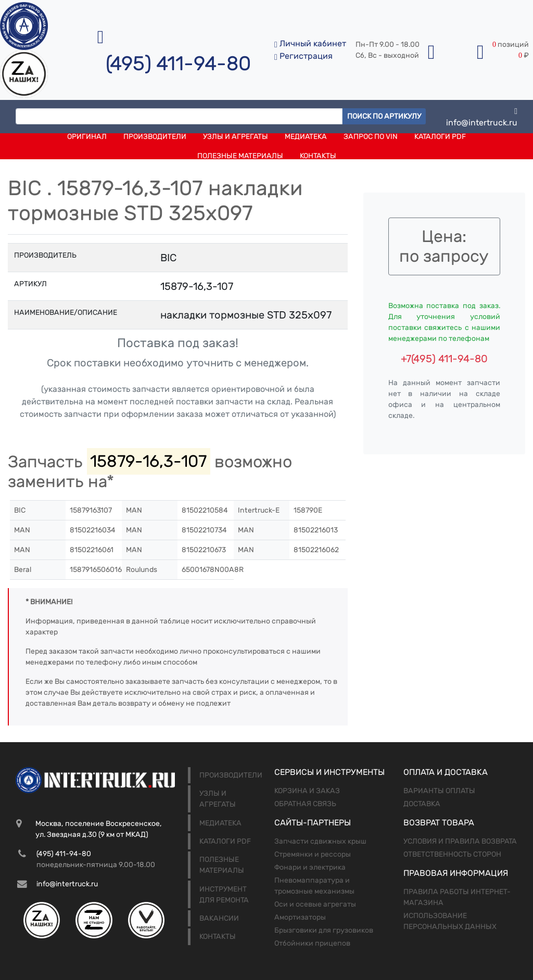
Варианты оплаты (439, 791)
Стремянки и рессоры (313, 854)
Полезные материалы (240, 156)
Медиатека (306, 137)
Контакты (318, 156)
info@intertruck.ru (482, 116)
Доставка (422, 804)
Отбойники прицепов (312, 943)
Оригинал (87, 137)
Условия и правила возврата (460, 841)
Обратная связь (305, 804)
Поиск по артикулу (384, 116)
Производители (155, 137)
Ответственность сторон (452, 854)
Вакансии (219, 918)
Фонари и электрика (310, 867)
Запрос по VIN (371, 137)
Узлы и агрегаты (236, 137)
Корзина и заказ (307, 791)
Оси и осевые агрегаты (315, 904)
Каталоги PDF (440, 137)
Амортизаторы (300, 917)
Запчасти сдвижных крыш (320, 841)
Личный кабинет (310, 43)
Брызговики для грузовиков (324, 930)
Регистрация (303, 56)
